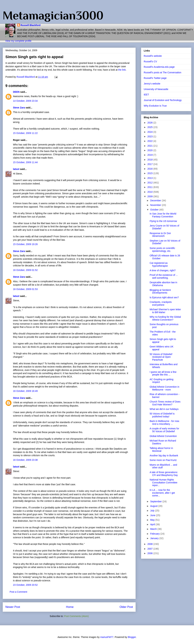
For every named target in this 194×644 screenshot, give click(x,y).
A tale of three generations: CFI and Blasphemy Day (164, 474)
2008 (150, 544)
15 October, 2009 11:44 (25, 162)
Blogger (132, 637)
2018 (150, 160)
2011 (150, 187)
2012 (150, 183)
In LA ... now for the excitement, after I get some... (162, 493)
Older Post (126, 607)
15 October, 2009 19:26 (25, 244)
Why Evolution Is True (155, 106)
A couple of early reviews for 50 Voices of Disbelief (164, 430)
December (156, 200)
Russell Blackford (31, 25)
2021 (150, 146)
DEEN (16, 92)
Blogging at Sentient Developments (160, 291)
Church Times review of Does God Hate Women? (165, 403)
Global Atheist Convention (163, 436)
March (154, 529)
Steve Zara (19, 108)
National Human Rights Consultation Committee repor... (163, 483)
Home (70, 607)
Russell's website (153, 56)
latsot (16, 169)
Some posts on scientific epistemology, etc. (162, 250)
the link (122, 70)
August (154, 506)
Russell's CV (150, 61)
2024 (150, 132)
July (153, 511)
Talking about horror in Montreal (161, 450)
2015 (150, 173)
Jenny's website (152, 84)
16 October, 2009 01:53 (25, 289)
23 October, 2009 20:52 (25, 585)
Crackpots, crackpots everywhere (161, 303)
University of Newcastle (156, 89)
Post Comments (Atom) (76, 616)
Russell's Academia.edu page (159, 67)
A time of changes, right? (163, 270)
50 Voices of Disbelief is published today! (162, 415)
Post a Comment (18, 592)
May (153, 520)
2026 (150, 123)
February (155, 534)
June (153, 515)
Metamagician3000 (53, 15)
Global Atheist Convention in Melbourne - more (164, 388)
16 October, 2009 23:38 (25, 460)
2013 (150, 178)
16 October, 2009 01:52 (25, 270)
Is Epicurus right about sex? (164, 297)
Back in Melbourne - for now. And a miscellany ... (165, 422)
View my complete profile (18, 41)
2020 (150, 150)
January (155, 538)
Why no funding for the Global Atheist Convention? (165, 318)
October (155, 210)
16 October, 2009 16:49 (25, 391)
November (156, 205)
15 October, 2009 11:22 (25, 133)
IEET (146, 95)
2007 (150, 549)
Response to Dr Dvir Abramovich (160, 235)
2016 (150, 169)
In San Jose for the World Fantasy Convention (163, 215)
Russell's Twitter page (155, 78)
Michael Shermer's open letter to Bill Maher (165, 311)
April (153, 524)
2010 (150, 192)
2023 (150, 136)
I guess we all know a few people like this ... (163, 373)
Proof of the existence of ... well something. (164, 276)
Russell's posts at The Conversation (163, 72)
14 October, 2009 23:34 (25, 101)
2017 (150, 164)
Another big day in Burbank (164, 456)
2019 (150, 155)
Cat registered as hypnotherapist (159, 264)
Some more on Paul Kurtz (163, 460)
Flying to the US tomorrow (163, 221)
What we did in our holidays (164, 409)
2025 (150, 127)
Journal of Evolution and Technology (163, 100)
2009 (150, 196)
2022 (150, 141)
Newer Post (13, 607)
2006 (150, 553)
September (156, 501)
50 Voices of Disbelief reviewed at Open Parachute (161, 357)
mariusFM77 (107, 637)
